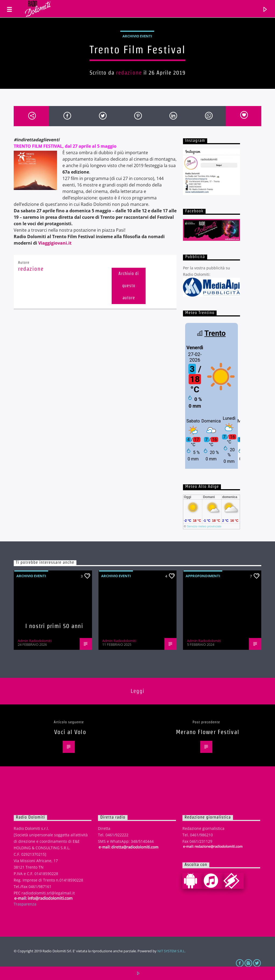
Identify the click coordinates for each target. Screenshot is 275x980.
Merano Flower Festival (208, 732)
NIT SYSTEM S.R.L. (172, 951)
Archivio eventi (137, 36)
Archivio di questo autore (129, 286)
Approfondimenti (203, 576)
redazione (129, 73)
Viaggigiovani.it (55, 243)
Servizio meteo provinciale (204, 526)
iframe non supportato (211, 395)
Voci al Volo (70, 732)
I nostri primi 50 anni (54, 626)
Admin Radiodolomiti (35, 641)
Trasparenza (25, 904)
